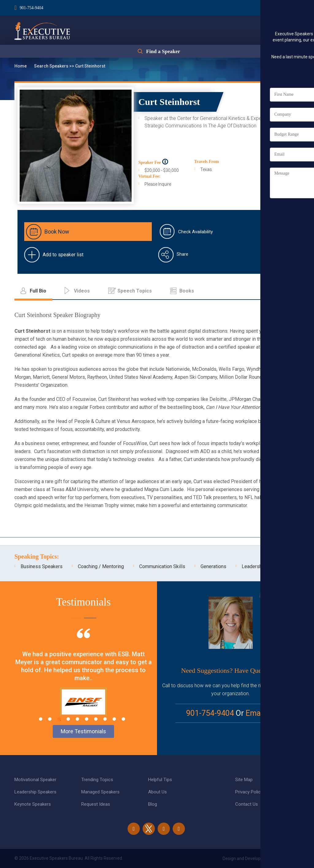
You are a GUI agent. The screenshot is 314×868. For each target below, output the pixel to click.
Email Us (260, 713)
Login (264, 6)
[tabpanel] (83, 680)
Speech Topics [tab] (135, 291)
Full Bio (280, 152)
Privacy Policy (249, 792)
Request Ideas (96, 804)
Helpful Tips (160, 780)
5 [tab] (77, 719)
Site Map (244, 780)
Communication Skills (162, 566)
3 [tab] (59, 719)
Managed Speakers (100, 792)
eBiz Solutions (286, 858)
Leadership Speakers (35, 792)
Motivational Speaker (35, 780)
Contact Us (247, 804)
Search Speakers (52, 66)
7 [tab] (96, 719)
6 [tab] (87, 719)
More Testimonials (83, 731)
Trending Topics (97, 780)
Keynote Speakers (33, 804)
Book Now (57, 232)
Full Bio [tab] (38, 291)
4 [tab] (68, 719)
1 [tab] (41, 719)
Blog (153, 804)
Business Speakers (42, 566)
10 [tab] (123, 719)
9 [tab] (114, 719)
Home (21, 66)
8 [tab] (105, 719)
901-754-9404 (32, 7)
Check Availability (195, 232)
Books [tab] (187, 291)
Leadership (254, 566)
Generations (213, 566)
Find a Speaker (163, 53)
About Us (157, 792)
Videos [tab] (82, 291)
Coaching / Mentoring (101, 566)
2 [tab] (50, 719)
